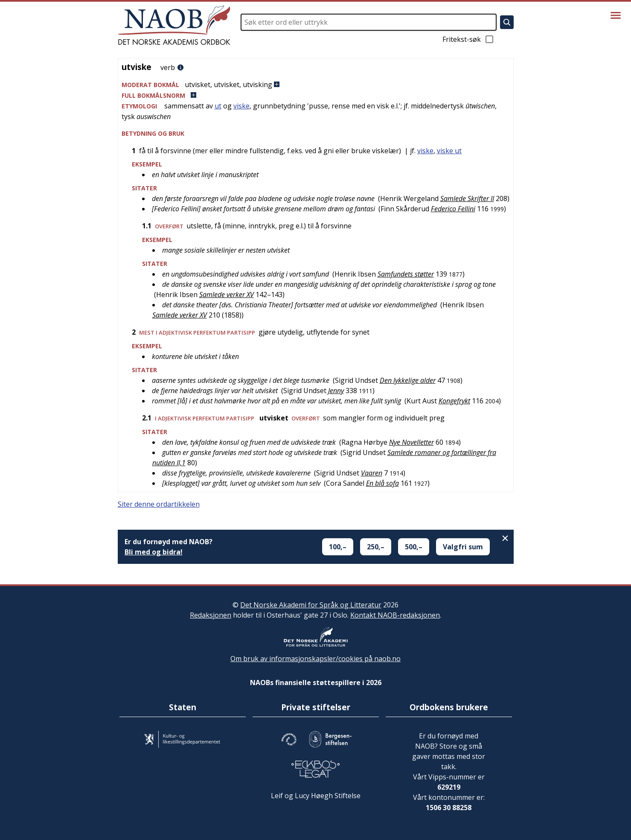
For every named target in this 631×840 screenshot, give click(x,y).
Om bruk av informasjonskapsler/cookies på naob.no (315, 659)
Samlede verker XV (227, 295)
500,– (414, 547)
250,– (376, 547)
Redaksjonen (211, 615)
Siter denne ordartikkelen (159, 504)
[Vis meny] (616, 15)
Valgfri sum (463, 547)
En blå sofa (382, 483)
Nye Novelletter (411, 442)
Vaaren (372, 473)
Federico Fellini (453, 209)
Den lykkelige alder (408, 380)
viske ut (449, 151)
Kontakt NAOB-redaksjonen (395, 615)
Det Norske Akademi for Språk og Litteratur (311, 605)
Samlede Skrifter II (467, 198)
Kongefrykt (454, 401)
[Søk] (507, 22)
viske (241, 106)
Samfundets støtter (406, 274)
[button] (316, 85)
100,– (338, 547)
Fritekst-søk (468, 39)
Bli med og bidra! (154, 552)
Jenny (336, 391)
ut (218, 106)
